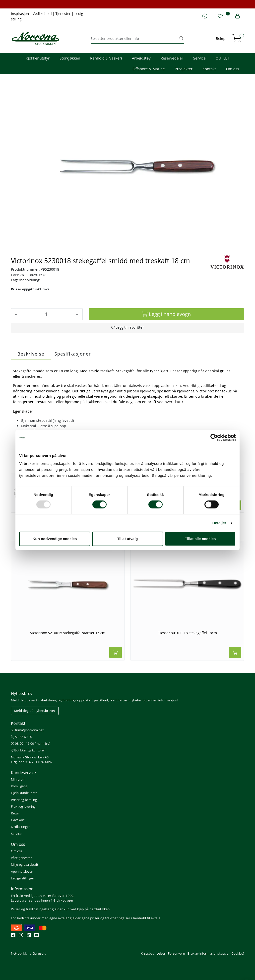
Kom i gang (19, 786)
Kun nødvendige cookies (55, 539)
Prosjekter (184, 69)
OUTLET (223, 58)
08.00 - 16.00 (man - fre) (31, 743)
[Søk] (135, 39)
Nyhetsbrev (22, 693)
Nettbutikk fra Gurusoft (28, 953)
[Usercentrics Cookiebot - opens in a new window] (214, 437)
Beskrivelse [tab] (31, 354)
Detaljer (219, 523)
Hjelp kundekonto (24, 793)
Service (199, 58)
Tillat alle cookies (200, 539)
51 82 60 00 (22, 737)
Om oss (232, 69)
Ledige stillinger (23, 878)
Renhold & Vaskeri (106, 58)
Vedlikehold (43, 14)
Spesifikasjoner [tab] (73, 354)
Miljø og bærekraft (25, 864)
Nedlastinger (20, 827)
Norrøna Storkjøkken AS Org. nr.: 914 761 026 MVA (32, 760)
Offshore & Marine (149, 69)
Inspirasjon (20, 14)
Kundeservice (23, 773)
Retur (15, 813)
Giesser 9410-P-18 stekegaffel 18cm (187, 633)
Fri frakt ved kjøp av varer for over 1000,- (43, 896)
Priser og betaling (24, 800)
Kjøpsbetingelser (153, 953)
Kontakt (209, 69)
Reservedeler (172, 58)
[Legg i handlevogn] (166, 314)
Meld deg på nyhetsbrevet (35, 711)
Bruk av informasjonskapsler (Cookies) (216, 953)
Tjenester (64, 14)
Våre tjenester (21, 858)
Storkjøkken (70, 58)
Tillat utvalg (127, 539)
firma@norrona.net (27, 730)
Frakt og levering (23, 806)
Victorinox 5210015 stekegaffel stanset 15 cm (68, 633)
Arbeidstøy (141, 58)
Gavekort (18, 820)
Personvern (176, 953)
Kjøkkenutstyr (38, 58)
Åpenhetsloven (22, 871)
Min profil (18, 779)
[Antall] (46, 314)
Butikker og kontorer (28, 750)
